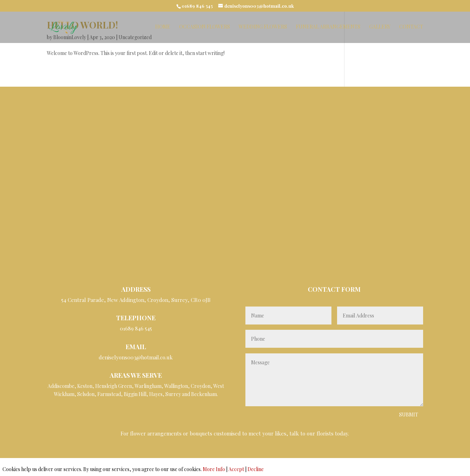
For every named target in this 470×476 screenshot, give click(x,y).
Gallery (380, 27)
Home (163, 27)
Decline (256, 469)
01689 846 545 (197, 6)
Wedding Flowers (263, 27)
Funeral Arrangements (328, 27)
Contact (411, 27)
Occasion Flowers (205, 27)
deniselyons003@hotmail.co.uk (136, 357)
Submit (409, 415)
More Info (214, 469)
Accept (236, 469)
